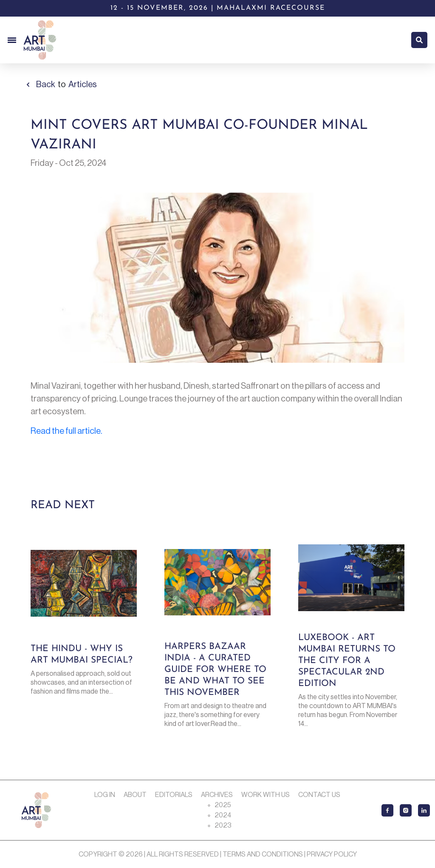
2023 (223, 825)
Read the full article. (66, 431)
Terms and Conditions (263, 854)
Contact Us (319, 795)
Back (46, 85)
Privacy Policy (332, 854)
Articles (83, 85)
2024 (223, 815)
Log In (105, 795)
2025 (223, 805)
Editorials (174, 795)
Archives (217, 795)
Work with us (266, 795)
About (135, 795)
